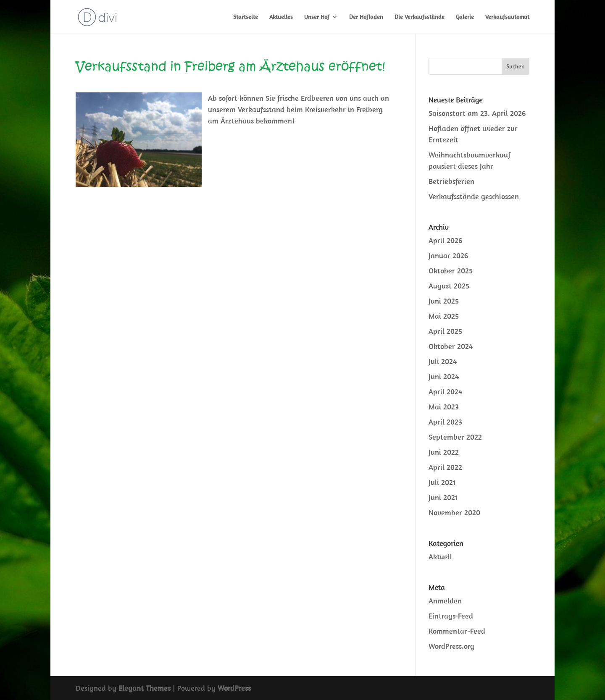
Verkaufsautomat (507, 17)
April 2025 (445, 331)
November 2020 (454, 513)
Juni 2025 (444, 301)
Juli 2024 (443, 361)
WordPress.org (451, 646)
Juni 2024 (444, 376)
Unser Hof (317, 17)
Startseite (246, 17)
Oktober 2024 (451, 346)
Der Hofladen (366, 17)
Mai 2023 (444, 407)
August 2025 (449, 286)
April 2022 (445, 467)
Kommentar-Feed (457, 631)
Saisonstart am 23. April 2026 (477, 113)
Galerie (465, 17)
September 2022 (455, 437)
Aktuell (440, 557)
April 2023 (445, 422)
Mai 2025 (444, 316)
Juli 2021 (442, 482)
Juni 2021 (443, 497)
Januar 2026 (448, 256)
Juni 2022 (444, 452)
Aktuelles (281, 17)
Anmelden (445, 601)
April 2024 (445, 392)
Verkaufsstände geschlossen (474, 196)
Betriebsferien (451, 181)
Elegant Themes (145, 688)
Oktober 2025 (451, 271)
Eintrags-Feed (451, 616)
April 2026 (445, 240)
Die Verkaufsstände (420, 17)
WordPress (234, 688)
